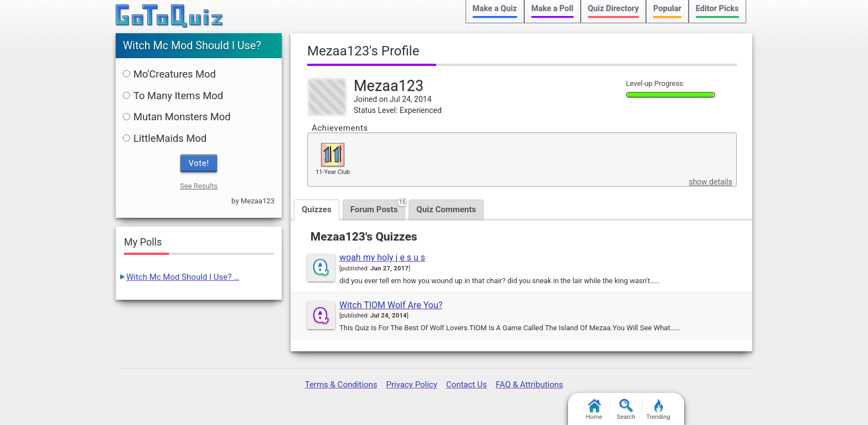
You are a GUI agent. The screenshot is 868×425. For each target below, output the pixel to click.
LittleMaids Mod (165, 138)
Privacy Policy (411, 385)
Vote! (199, 163)
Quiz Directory (613, 9)
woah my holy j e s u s (382, 257)
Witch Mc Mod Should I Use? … (183, 277)
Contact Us (467, 385)
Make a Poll (552, 9)
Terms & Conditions (341, 385)
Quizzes (317, 209)
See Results (199, 186)
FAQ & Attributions (529, 385)
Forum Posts (378, 207)
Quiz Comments (446, 209)
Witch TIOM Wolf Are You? (391, 305)
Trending (658, 410)
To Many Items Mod (173, 96)
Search (626, 410)
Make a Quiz (495, 9)
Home (594, 410)
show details (710, 182)
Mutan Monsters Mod (177, 117)
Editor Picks (717, 9)
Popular (667, 9)
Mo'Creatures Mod (169, 74)
